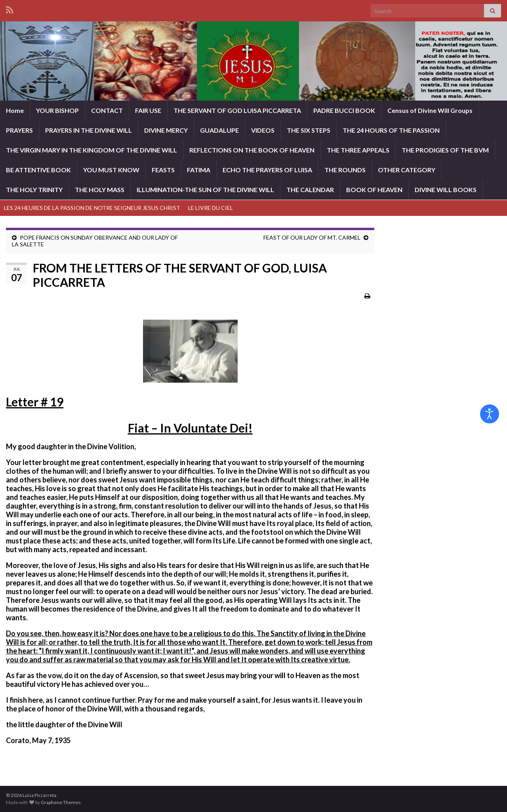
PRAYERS (19, 130)
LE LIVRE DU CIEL (211, 208)
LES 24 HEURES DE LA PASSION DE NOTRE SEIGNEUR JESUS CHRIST (92, 208)
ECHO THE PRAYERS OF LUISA (267, 170)
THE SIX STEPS (309, 130)
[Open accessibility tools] (490, 414)
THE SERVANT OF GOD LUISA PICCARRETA (237, 110)
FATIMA (199, 170)
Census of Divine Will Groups (430, 110)
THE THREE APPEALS (358, 150)
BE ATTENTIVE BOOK (38, 170)
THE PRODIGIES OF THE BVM (445, 150)
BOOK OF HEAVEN (374, 190)
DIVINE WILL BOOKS (446, 190)
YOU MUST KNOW (111, 170)
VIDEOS (263, 130)
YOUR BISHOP (57, 110)
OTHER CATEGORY (407, 170)
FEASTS (163, 170)
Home (15, 110)
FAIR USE (148, 110)
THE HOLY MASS (100, 190)
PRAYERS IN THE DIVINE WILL (89, 130)
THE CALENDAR (310, 190)
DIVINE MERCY (166, 130)
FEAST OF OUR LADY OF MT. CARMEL (312, 237)
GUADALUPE (219, 130)
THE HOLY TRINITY (34, 190)
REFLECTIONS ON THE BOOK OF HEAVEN (252, 150)
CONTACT (107, 110)
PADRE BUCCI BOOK (344, 110)
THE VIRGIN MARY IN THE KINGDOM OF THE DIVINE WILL (91, 150)
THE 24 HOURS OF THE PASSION (391, 130)
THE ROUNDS (345, 170)
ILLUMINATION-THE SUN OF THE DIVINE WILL (205, 190)
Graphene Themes (61, 802)
